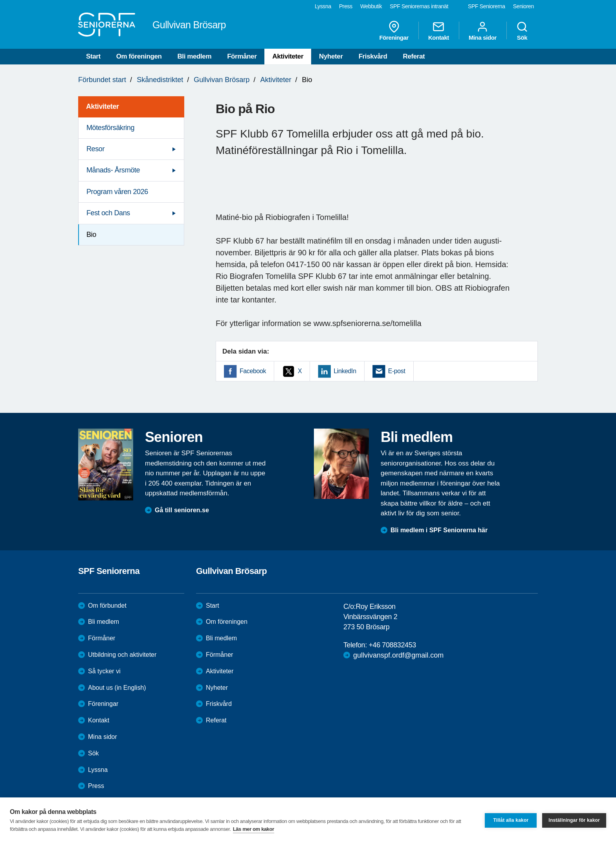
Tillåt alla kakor (511, 820)
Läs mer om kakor (254, 829)
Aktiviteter (288, 56)
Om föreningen (139, 56)
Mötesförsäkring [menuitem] (110, 128)
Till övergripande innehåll (0, 0)
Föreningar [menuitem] (394, 31)
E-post (397, 371)
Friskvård (373, 56)
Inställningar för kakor (574, 820)
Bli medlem (194, 56)
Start (93, 56)
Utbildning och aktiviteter (122, 655)
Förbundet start (102, 80)
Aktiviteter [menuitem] (103, 106)
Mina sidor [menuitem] (483, 31)
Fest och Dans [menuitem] (108, 213)
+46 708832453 (392, 645)
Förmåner (242, 56)
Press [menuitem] (346, 6)
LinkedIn (345, 371)
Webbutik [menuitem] (371, 6)
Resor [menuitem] (95, 149)
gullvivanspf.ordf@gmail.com (398, 655)
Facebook (253, 371)
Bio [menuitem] (91, 235)
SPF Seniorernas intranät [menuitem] (419, 6)
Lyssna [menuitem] (323, 6)
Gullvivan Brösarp (222, 80)
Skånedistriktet (160, 80)
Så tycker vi (104, 671)
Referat (414, 56)
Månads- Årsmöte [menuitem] (113, 170)
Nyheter (331, 56)
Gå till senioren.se (182, 510)
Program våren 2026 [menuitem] (117, 192)
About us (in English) (117, 688)
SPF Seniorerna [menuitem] (487, 6)
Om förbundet (107, 606)
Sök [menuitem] (522, 31)
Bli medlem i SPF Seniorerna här (439, 530)
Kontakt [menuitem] (439, 31)
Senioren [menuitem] (523, 6)
